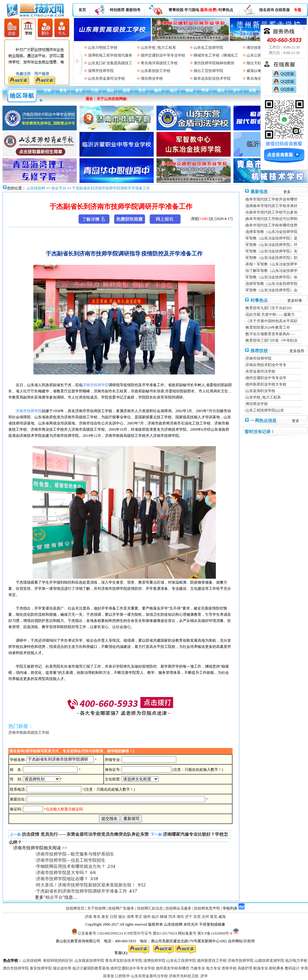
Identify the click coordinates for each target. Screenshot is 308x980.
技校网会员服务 (178, 908)
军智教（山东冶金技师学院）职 (272, 258)
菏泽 (205, 91)
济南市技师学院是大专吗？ (62, 873)
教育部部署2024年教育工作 (268, 327)
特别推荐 (117, 10)
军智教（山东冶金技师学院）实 (272, 251)
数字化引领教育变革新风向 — (270, 334)
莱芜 (214, 917)
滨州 (205, 917)
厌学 (204, 976)
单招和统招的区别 (58, 961)
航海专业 (261, 968)
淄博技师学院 (154, 961)
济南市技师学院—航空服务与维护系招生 (75, 854)
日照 (95, 91)
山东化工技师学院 (208, 48)
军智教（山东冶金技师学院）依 (272, 277)
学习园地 (192, 10)
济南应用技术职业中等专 (266, 365)
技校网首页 (75, 908)
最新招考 (133, 10)
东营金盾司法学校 (260, 371)
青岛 (63, 91)
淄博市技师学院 (101, 71)
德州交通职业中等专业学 (266, 378)
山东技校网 (35, 188)
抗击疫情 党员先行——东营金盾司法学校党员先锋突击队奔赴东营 (85, 834)
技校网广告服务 (121, 908)
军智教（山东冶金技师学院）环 (272, 245)
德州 (158, 91)
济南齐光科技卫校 (184, 976)
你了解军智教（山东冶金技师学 (272, 271)
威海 (222, 917)
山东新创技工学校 (156, 71)
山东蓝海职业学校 (260, 391)
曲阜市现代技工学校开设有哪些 (272, 199)
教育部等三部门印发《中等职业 (272, 340)
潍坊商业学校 (152, 78)
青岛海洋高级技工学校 (159, 63)
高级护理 (245, 968)
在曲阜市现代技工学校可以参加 (272, 212)
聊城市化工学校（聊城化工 (216, 55)
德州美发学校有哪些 (173, 968)
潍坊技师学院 (258, 48)
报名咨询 (267, 10)
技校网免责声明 (207, 908)
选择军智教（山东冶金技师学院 (272, 232)
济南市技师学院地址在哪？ (62, 879)
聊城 (189, 91)
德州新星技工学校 (212, 961)
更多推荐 (297, 351)
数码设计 (292, 968)
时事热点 (226, 10)
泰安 (79, 91)
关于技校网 (96, 908)
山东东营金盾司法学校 (106, 78)
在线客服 (282, 10)
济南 (47, 91)
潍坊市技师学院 (16, 968)
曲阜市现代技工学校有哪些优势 (272, 225)
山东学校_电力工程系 (158, 48)
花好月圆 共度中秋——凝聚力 (270, 315)
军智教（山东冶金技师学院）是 (272, 238)
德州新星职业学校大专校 (266, 384)
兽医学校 (229, 968)
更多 (287, 192)
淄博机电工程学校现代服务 (110, 55)
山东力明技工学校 (103, 48)
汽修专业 (198, 968)
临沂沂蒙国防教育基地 (91, 968)
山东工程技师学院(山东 (265, 410)
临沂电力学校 (296, 961)
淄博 (126, 91)
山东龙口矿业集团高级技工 (110, 63)
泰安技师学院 (41, 968)
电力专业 (213, 968)
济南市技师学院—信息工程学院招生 (71, 860)
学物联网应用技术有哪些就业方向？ (71, 866)
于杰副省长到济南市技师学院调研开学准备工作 (111, 188)
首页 (82, 10)
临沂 (173, 91)
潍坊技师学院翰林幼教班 (214, 63)
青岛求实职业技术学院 (124, 961)
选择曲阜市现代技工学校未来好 (272, 206)
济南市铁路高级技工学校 (29, 733)
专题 (297, 10)
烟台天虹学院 (258, 63)
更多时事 (295, 301)
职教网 (249, 941)
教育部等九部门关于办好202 (269, 308)
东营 (252, 91)
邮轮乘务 (276, 968)
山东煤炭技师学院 (89, 961)
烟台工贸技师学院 (208, 71)
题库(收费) (209, 10)
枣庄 (142, 91)
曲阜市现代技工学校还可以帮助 (272, 219)
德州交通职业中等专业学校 (163, 55)
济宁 (237, 91)
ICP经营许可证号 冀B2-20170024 (151, 933)
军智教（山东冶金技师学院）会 (272, 290)
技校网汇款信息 (150, 908)
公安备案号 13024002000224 (100, 933)
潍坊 (221, 91)
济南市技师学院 (259, 358)
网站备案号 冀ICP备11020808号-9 (205, 933)
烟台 (110, 91)
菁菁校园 (176, 10)
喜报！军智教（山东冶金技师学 (272, 264)
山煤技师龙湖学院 (269, 961)
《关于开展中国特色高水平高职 (272, 321)
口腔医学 (122, 976)
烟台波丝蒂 (62, 968)
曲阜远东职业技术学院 (212, 78)
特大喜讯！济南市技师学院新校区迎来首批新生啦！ (86, 885)
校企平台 (59, 188)
